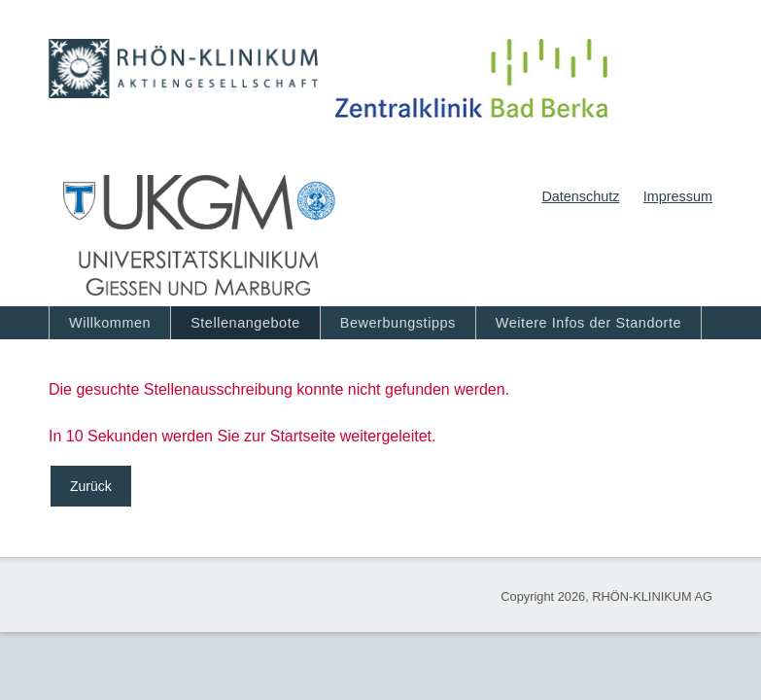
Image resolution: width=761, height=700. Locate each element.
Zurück (91, 486)
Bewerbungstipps (398, 323)
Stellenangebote (245, 323)
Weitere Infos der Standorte (588, 323)
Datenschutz (580, 196)
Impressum (678, 196)
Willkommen (110, 323)
